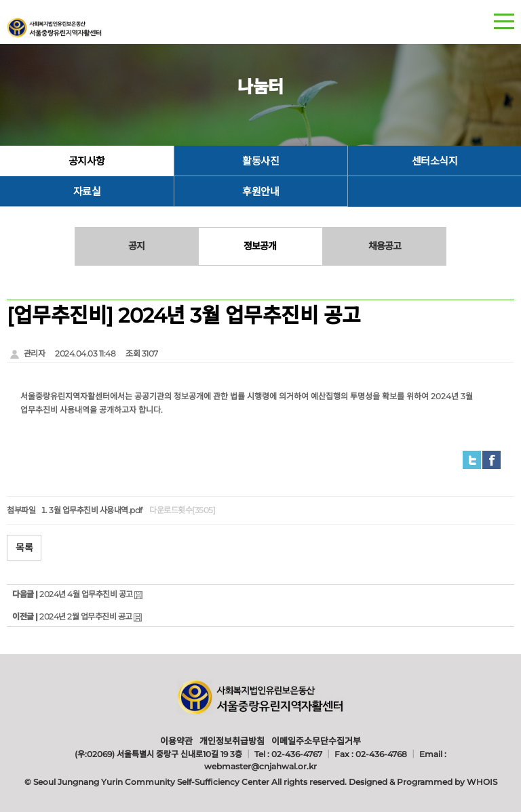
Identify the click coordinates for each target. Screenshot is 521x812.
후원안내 (260, 191)
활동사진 (260, 161)
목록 (24, 548)
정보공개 (260, 246)
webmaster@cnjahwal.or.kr (260, 766)
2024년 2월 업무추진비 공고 (86, 616)
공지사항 (87, 161)
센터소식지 (435, 161)
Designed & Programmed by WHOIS (423, 782)
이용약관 (176, 741)
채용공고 (385, 246)
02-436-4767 (297, 754)
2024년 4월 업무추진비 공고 (86, 594)
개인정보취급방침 (232, 741)
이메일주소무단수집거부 (316, 741)
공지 (136, 246)
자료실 (87, 191)
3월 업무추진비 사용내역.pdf (96, 510)
